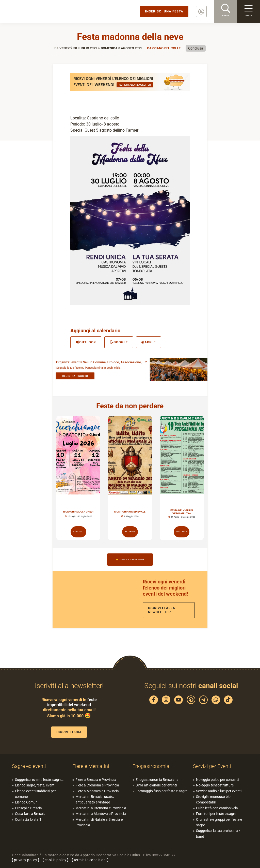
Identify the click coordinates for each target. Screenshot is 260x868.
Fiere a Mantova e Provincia (97, 791)
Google (119, 342)
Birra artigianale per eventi (156, 785)
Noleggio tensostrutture (215, 785)
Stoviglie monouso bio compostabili (213, 799)
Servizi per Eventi (212, 766)
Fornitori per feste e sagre (216, 814)
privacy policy (26, 860)
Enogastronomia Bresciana (157, 780)
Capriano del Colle (164, 48)
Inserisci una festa (164, 11)
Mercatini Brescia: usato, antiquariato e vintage (95, 799)
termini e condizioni (90, 860)
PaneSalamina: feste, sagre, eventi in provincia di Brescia (39, 11)
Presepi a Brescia (28, 808)
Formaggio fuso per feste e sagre (161, 791)
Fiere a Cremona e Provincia (97, 785)
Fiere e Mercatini (91, 766)
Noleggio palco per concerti (217, 780)
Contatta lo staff (28, 819)
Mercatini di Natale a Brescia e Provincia (99, 822)
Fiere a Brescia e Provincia (96, 780)
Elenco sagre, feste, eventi (35, 785)
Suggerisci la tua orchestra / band (218, 833)
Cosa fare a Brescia (30, 814)
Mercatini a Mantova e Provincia (101, 814)
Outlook (86, 342)
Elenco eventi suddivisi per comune (35, 794)
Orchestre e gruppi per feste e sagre (219, 822)
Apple (149, 342)
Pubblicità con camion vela (217, 808)
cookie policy (56, 860)
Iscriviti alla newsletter (162, 610)
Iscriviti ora (69, 732)
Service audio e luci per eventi (219, 791)
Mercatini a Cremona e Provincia (101, 808)
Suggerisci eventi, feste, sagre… (39, 780)
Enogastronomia (151, 766)
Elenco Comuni (27, 802)
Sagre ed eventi (29, 766)
